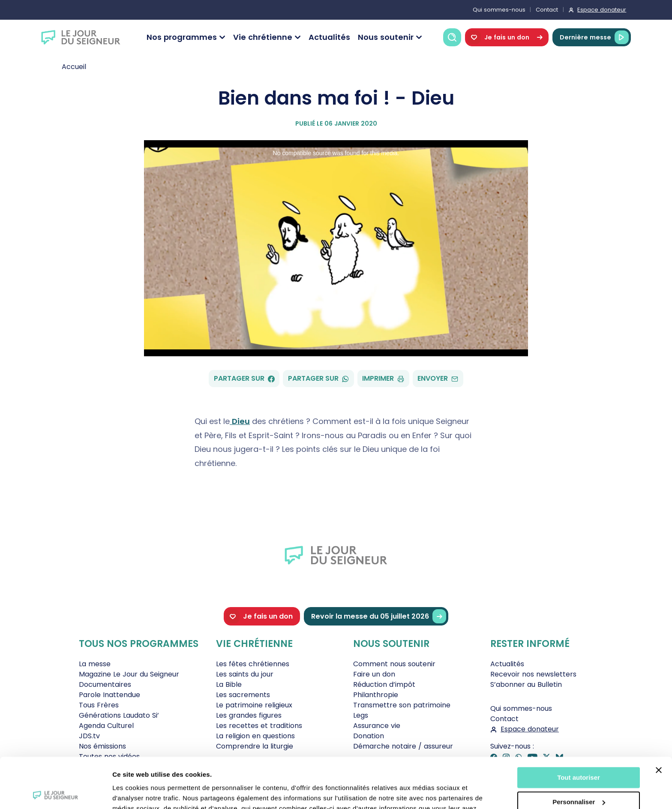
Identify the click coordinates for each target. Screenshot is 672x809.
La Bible (229, 684)
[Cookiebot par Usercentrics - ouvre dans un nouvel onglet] (55, 792)
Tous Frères (99, 705)
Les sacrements (243, 695)
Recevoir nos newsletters (533, 674)
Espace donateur (602, 10)
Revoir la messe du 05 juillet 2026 (379, 616)
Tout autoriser (579, 727)
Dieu (240, 421)
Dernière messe (594, 38)
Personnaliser (579, 751)
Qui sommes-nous (499, 10)
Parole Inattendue (109, 695)
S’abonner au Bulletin (526, 684)
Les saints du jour (245, 674)
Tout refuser (579, 776)
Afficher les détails (141, 792)
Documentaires (105, 684)
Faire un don (374, 674)
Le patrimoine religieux (254, 705)
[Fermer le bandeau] (659, 720)
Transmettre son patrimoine (402, 705)
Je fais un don (507, 38)
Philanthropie (376, 695)
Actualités (329, 37)
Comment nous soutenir (394, 664)
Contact (547, 10)
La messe (95, 664)
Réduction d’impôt (384, 684)
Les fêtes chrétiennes (253, 664)
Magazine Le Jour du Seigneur (129, 674)
